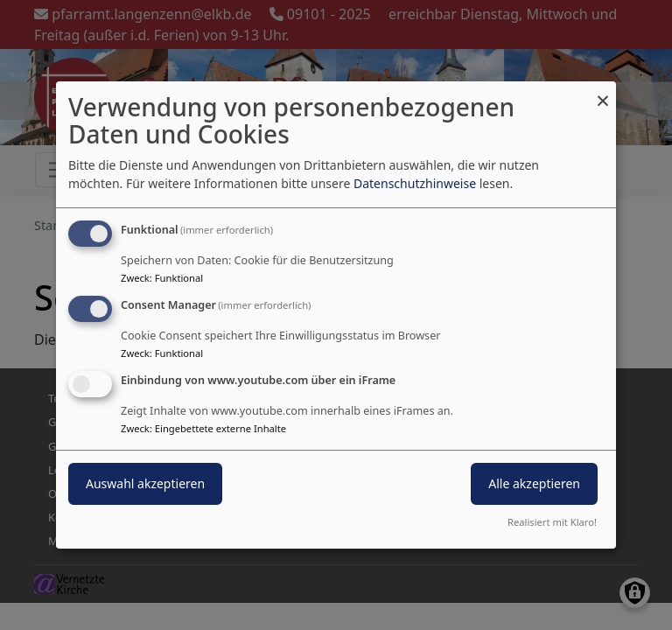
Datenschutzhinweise (415, 183)
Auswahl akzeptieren (145, 483)
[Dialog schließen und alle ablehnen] (603, 92)
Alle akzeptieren (534, 483)
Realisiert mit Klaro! (552, 522)
